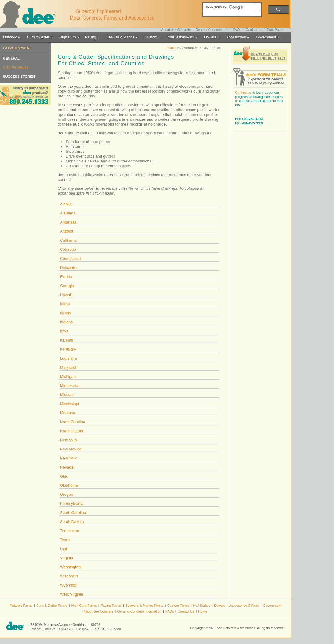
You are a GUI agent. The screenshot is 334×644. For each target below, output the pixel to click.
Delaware (68, 268)
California (68, 240)
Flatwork (10, 37)
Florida (66, 277)
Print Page (275, 30)
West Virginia (71, 594)
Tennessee (69, 531)
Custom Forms (178, 606)
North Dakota (72, 431)
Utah (64, 549)
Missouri (67, 395)
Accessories (236, 37)
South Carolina (73, 513)
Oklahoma (69, 485)
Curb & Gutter (38, 37)
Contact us (243, 93)
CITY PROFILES (16, 67)
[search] (229, 7)
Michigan (68, 376)
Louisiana (68, 358)
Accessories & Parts (244, 606)
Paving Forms (111, 606)
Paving (91, 37)
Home (171, 48)
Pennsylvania (72, 503)
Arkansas (68, 222)
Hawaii (66, 295)
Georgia (67, 286)
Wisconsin (69, 576)
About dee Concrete (176, 30)
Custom (151, 37)
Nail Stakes (202, 606)
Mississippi (69, 404)
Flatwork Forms (21, 606)
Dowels (210, 37)
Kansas (66, 340)
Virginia (66, 558)
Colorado (68, 249)
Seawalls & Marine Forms (144, 606)
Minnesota (69, 386)
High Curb (68, 37)
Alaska (66, 204)
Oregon (66, 494)
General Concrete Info (212, 30)
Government (266, 37)
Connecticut (70, 258)
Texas (65, 540)
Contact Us (254, 30)
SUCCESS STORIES (19, 77)
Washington (70, 567)
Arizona (67, 231)
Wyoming (68, 585)
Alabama (68, 213)
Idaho (65, 304)
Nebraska (68, 440)
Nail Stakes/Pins (181, 37)
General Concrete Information (139, 611)
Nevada (67, 467)
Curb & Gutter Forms (52, 606)
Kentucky (68, 349)
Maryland (68, 367)
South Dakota (72, 522)
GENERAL (11, 58)
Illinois (65, 313)
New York (68, 458)
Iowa (64, 331)
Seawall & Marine (120, 37)
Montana (68, 413)
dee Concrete (30, 14)
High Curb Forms (84, 606)
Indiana (66, 322)
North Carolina (73, 422)
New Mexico (71, 449)
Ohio (64, 476)
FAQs (237, 30)
